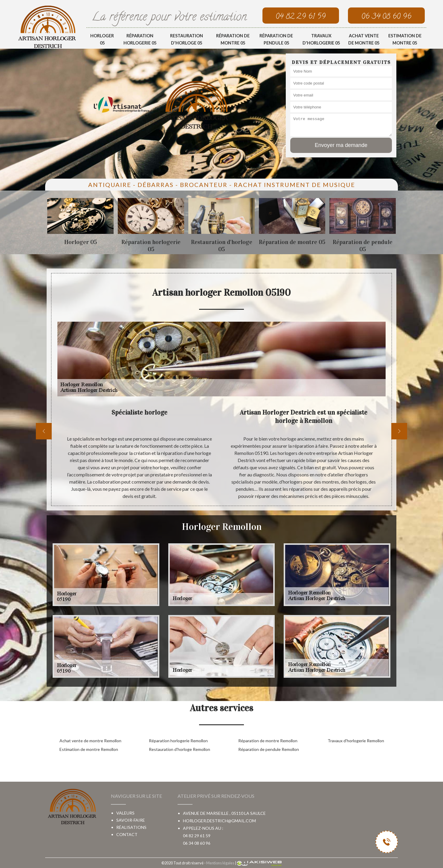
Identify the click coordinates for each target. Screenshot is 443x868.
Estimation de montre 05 (405, 39)
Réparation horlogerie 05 (140, 39)
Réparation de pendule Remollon (269, 749)
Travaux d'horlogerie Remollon (356, 741)
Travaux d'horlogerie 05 (321, 39)
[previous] (44, 431)
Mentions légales (220, 863)
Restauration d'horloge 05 (187, 39)
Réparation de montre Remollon (268, 741)
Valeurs (125, 813)
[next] (399, 431)
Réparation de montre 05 (233, 39)
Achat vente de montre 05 (364, 39)
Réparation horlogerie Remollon (178, 741)
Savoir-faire (131, 820)
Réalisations (131, 827)
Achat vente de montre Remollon (90, 741)
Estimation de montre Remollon (89, 749)
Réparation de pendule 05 (276, 39)
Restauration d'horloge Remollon (180, 749)
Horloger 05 (102, 39)
